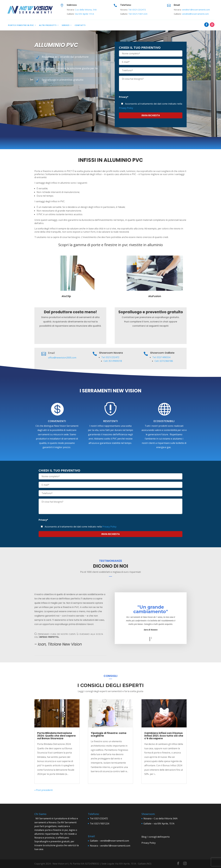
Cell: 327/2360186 (164, 361)
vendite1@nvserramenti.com (196, 10)
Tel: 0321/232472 (137, 10)
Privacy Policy (126, 108)
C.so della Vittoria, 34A (86, 10)
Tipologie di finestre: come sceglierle (109, 734)
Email (177, 5)
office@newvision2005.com (62, 358)
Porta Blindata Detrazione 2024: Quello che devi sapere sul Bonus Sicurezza (56, 736)
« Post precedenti (44, 790)
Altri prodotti (48, 25)
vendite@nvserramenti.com (195, 14)
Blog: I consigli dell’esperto (156, 837)
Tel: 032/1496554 (161, 357)
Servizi (66, 25)
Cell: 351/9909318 (113, 361)
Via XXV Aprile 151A (84, 14)
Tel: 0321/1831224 (138, 14)
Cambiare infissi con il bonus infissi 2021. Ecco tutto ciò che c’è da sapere (164, 736)
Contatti (80, 25)
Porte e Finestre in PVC (21, 25)
